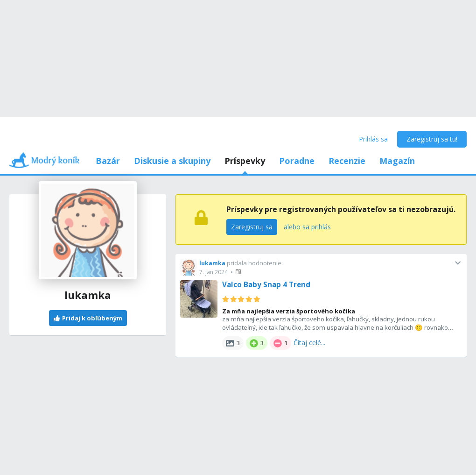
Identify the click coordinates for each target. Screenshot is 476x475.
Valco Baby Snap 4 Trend (266, 284)
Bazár (108, 161)
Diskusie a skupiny (172, 161)
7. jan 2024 (213, 272)
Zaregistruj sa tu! (432, 139)
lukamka (212, 263)
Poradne (297, 161)
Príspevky (245, 161)
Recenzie (347, 161)
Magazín (397, 161)
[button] (239, 272)
